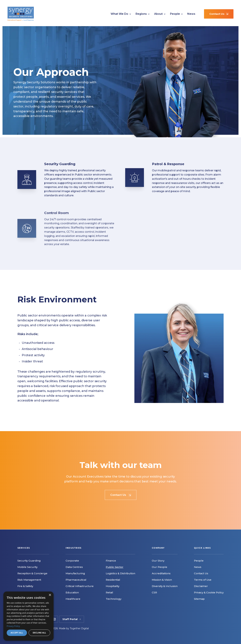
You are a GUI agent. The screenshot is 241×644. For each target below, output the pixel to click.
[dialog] (28, 616)
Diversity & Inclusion (165, 586)
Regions (143, 14)
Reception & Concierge (32, 573)
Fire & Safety (25, 586)
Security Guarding (29, 561)
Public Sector (115, 567)
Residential (113, 580)
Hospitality (113, 586)
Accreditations (161, 573)
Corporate (72, 561)
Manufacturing (75, 573)
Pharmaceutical (76, 580)
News (191, 14)
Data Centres (74, 567)
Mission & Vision (162, 580)
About (160, 14)
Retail (109, 592)
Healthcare (73, 599)
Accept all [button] (17, 633)
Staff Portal (72, 619)
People (176, 14)
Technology (114, 599)
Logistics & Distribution (120, 573)
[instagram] (54, 619)
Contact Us (219, 14)
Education (72, 592)
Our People (159, 567)
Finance (111, 561)
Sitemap (199, 599)
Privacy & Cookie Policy (209, 592)
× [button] (50, 595)
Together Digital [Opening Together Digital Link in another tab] (79, 628)
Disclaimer (201, 586)
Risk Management (29, 580)
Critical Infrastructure (80, 586)
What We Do (121, 14)
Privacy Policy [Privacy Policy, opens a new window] (13, 626)
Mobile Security (27, 567)
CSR (154, 592)
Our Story (158, 561)
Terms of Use (203, 580)
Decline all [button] (39, 633)
